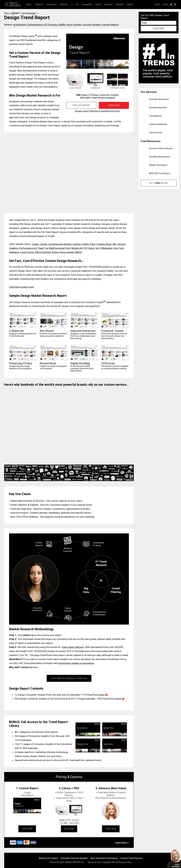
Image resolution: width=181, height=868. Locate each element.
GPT (77, 5)
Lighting (77, 244)
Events (130, 5)
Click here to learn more (21, 287)
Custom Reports (110, 25)
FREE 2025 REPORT (81, 105)
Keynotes (108, 5)
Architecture (20, 25)
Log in (165, 5)
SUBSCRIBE (159, 28)
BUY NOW (69, 829)
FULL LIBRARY (12, 13)
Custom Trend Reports (131, 858)
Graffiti (62, 25)
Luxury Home (27, 252)
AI (72, 5)
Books (98, 5)
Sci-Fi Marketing (104, 248)
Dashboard (87, 5)
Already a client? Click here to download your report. (98, 111)
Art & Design (29, 13)
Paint (93, 244)
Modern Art (77, 248)
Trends (53, 862)
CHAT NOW (27, 829)
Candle (43, 244)
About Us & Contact (48, 858)
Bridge (55, 252)
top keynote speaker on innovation (76, 663)
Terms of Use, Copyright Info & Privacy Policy (110, 862)
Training (120, 5)
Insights (39, 5)
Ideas (29, 5)
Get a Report (159, 183)
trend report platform (73, 647)
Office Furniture (43, 252)
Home (69, 25)
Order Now (114, 105)
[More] (78, 252)
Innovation (52, 5)
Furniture (53, 25)
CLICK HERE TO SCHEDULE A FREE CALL (69, 678)
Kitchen (77, 25)
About (158, 5)
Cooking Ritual (104, 244)
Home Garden (67, 252)
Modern (97, 25)
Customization (35, 25)
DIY (45, 25)
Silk (114, 244)
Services (64, 5)
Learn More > (122, 842)
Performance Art (28, 248)
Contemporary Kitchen (60, 244)
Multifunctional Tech (60, 248)
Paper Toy (43, 248)
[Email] (159, 23)
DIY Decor (89, 248)
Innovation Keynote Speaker (74, 858)
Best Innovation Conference (104, 858)
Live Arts (87, 25)
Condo (35, 244)
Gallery (85, 244)
